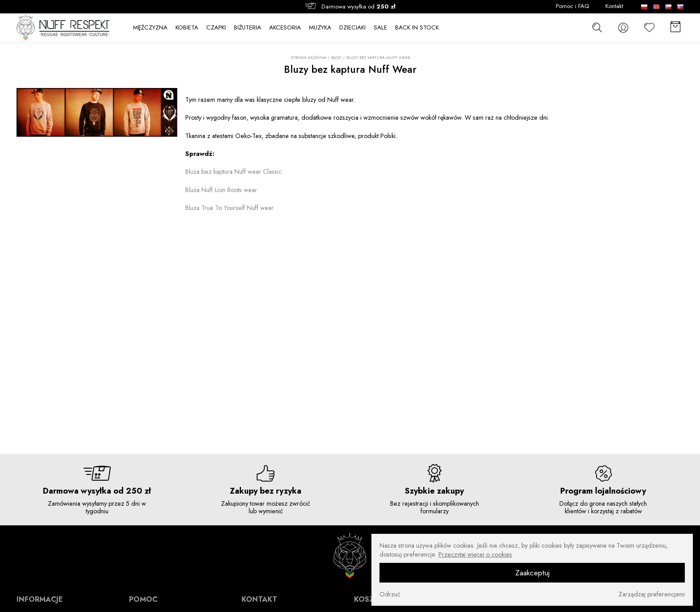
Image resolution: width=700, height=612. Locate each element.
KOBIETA (187, 28)
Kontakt (614, 6)
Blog (336, 57)
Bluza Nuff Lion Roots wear (221, 190)
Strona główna (308, 58)
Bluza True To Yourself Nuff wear (229, 208)
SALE (380, 28)
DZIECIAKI (352, 28)
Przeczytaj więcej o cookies (475, 554)
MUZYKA (320, 28)
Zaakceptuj (532, 573)
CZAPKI (216, 28)
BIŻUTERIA (248, 28)
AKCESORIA (285, 28)
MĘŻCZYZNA (150, 28)
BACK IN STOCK (417, 28)
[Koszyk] (675, 28)
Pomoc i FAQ (573, 6)
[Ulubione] (650, 28)
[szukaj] (597, 27)
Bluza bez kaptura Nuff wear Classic (233, 172)
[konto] (623, 28)
